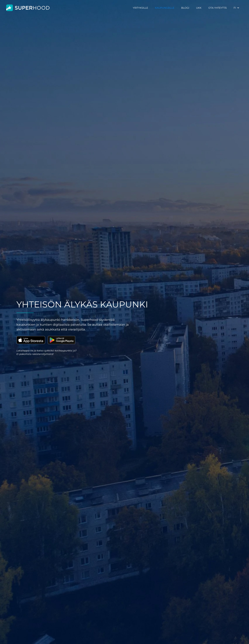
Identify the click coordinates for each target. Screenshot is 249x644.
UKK (199, 8)
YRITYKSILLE (140, 8)
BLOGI (185, 8)
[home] (28, 8)
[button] (236, 8)
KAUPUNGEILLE (165, 8)
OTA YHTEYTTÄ (218, 8)
